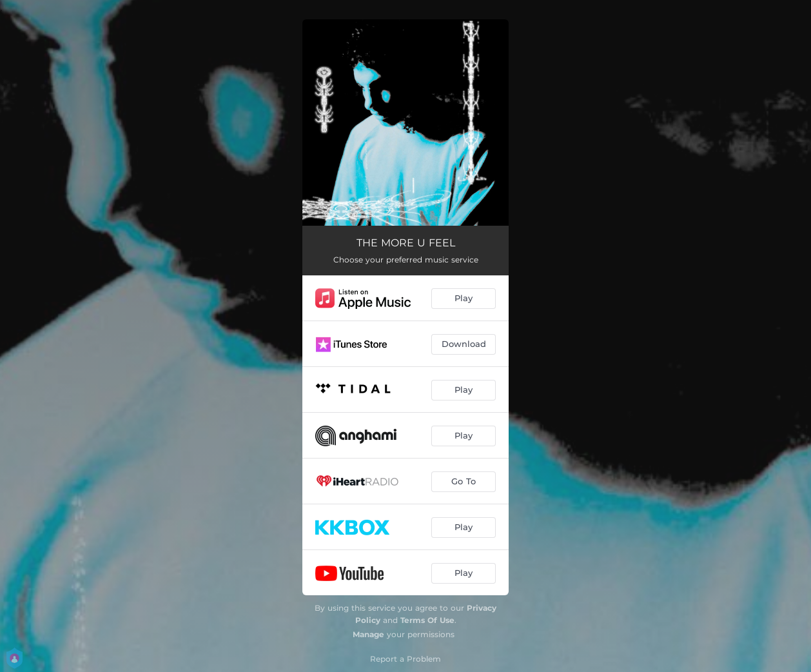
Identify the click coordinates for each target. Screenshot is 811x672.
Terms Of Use (427, 620)
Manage (368, 634)
